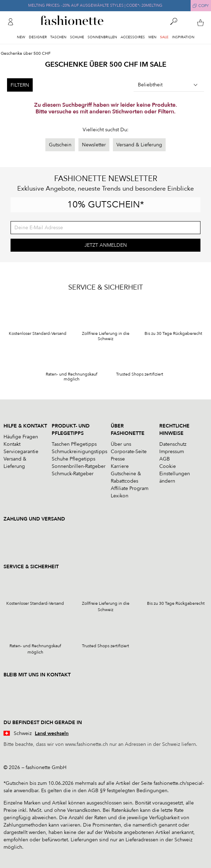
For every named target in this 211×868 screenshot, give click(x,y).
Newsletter (94, 145)
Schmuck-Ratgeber (73, 474)
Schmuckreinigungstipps (79, 452)
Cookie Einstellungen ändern (175, 474)
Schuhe (77, 37)
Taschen (58, 37)
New (21, 37)
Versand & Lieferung (139, 145)
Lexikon (120, 496)
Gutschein (60, 145)
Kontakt (12, 444)
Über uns (121, 444)
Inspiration (183, 37)
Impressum (172, 452)
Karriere (120, 466)
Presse (118, 459)
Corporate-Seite (129, 452)
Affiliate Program (130, 488)
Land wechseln (52, 733)
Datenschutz (173, 444)
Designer (38, 37)
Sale (164, 37)
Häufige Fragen (21, 437)
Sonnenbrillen (102, 37)
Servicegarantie (21, 452)
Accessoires (133, 37)
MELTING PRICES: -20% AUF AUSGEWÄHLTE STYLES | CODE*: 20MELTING (95, 5)
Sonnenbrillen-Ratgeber (79, 466)
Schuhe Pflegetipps (73, 459)
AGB (165, 459)
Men (152, 37)
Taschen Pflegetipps (74, 444)
